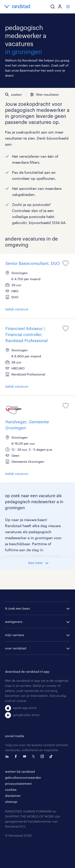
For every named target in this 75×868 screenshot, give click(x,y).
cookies (11, 789)
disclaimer (13, 795)
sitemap (11, 802)
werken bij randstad (20, 771)
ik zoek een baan (17, 608)
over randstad (16, 648)
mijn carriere (14, 635)
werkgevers (14, 622)
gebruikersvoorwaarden (23, 777)
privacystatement (18, 783)
